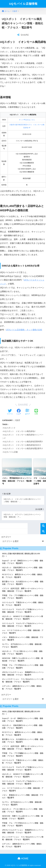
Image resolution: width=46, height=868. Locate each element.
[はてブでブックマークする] (27, 412)
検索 (43, 526)
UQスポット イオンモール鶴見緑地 (19, 431)
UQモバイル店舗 (11, 452)
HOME (23, 858)
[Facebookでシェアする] (19, 412)
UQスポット (9, 428)
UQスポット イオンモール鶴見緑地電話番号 (23, 448)
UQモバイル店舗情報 (23, 4)
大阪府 (17, 420)
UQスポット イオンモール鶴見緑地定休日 (22, 445)
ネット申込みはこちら (27, 120)
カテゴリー (6, 537)
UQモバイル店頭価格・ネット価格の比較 (24, 330)
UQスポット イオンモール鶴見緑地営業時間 (23, 442)
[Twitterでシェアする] (10, 412)
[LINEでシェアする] (36, 412)
